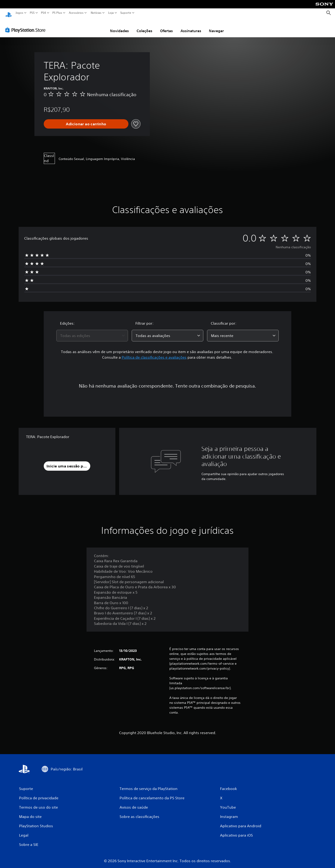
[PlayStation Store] (27, 25)
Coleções (144, 26)
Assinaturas (191, 26)
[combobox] (92, 331)
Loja (111, 13)
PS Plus (57, 13)
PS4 (44, 13)
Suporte (126, 13)
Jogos (19, 13)
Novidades (119, 26)
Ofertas (166, 26)
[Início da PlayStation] (9, 13)
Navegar (216, 26)
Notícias (96, 13)
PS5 (32, 13)
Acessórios (76, 13)
